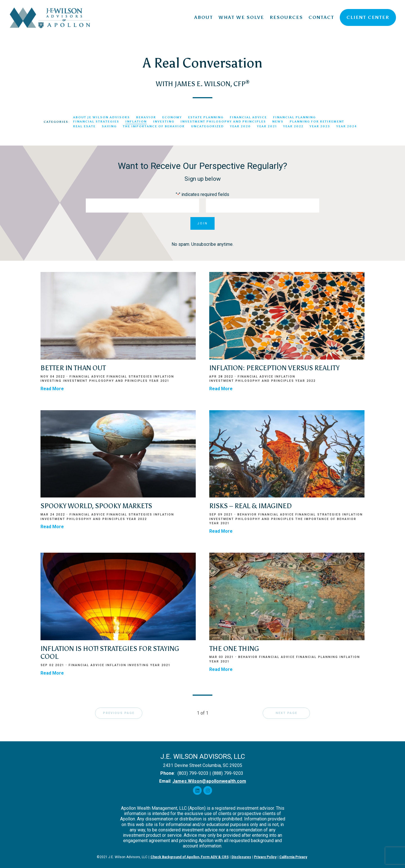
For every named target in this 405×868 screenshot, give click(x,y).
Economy (172, 117)
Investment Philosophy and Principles (223, 121)
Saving (109, 126)
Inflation (136, 121)
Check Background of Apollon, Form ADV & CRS (190, 857)
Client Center (368, 17)
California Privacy (293, 857)
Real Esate (84, 126)
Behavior (146, 117)
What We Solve (241, 17)
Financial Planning (294, 117)
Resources (286, 17)
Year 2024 (347, 126)
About (204, 17)
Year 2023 (320, 126)
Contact (321, 17)
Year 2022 (293, 126)
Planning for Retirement (317, 121)
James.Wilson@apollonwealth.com (209, 781)
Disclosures (241, 857)
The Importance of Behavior (154, 126)
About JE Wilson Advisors (102, 117)
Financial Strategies (96, 121)
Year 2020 (240, 126)
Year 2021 (267, 126)
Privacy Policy (265, 857)
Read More (52, 389)
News (278, 121)
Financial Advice (248, 117)
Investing (164, 121)
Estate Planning (206, 117)
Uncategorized (207, 126)
